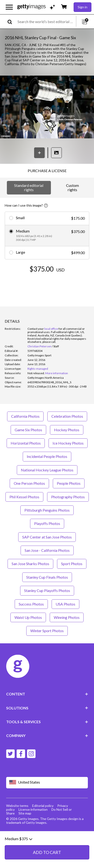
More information (57, 373)
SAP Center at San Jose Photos (47, 537)
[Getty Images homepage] (31, 7)
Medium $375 (18, 862)
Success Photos (31, 604)
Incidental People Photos (47, 456)
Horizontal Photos (26, 443)
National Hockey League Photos (47, 470)
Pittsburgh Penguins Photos (47, 510)
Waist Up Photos (28, 617)
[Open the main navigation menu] (9, 7)
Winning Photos (67, 617)
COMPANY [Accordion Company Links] (47, 735)
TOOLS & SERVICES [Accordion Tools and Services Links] (47, 722)
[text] (46, 22)
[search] (12, 22)
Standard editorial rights (29, 187)
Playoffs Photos (47, 523)
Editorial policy (43, 806)
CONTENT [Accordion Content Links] (47, 694)
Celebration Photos (67, 416)
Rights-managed (38, 369)
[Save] (39, 153)
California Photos (25, 416)
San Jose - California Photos (47, 550)
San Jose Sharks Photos (30, 564)
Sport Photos (72, 564)
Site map (25, 813)
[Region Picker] (47, 783)
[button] (47, 107)
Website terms (17, 806)
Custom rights (72, 187)
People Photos (69, 483)
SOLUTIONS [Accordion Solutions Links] (47, 708)
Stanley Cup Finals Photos (47, 577)
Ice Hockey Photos (68, 443)
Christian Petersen (39, 346)
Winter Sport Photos (47, 631)
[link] (36, 373)
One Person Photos (29, 483)
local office (51, 329)
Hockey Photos (67, 430)
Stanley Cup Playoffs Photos (47, 590)
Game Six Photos (28, 430)
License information (33, 809)
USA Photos (65, 604)
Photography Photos (68, 497)
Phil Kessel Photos (24, 497)
